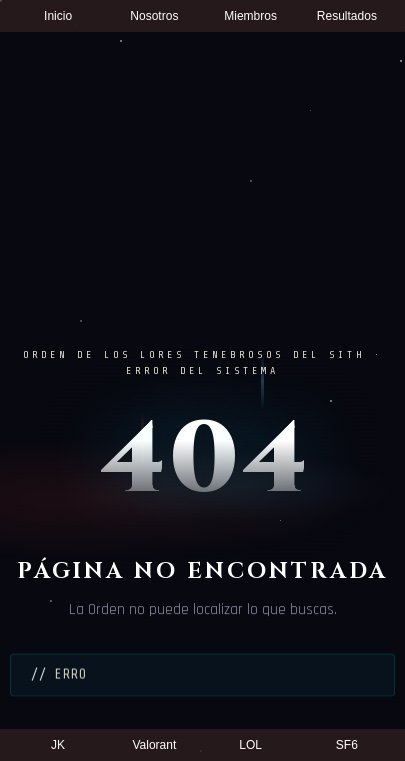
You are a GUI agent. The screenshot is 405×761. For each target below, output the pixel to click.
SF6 (347, 745)
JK (58, 745)
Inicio (58, 16)
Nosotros (154, 16)
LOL (250, 745)
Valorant (154, 745)
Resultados (347, 16)
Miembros (250, 16)
